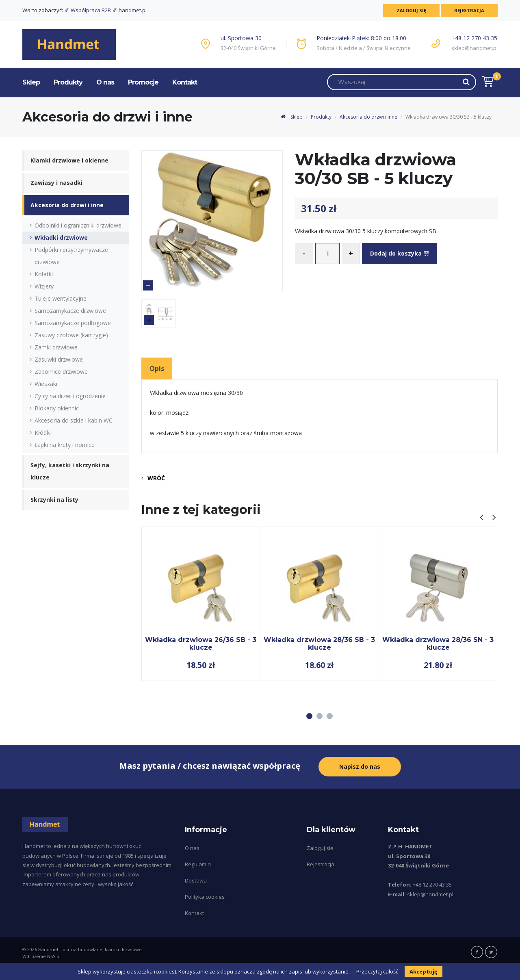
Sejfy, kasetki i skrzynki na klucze (70, 471)
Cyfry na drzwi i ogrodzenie (70, 396)
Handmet (48, 949)
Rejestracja (469, 10)
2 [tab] (320, 716)
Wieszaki (46, 384)
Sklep (31, 82)
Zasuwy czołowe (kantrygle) (71, 335)
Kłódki (43, 433)
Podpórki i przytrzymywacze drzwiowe (71, 256)
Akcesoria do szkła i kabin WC (74, 420)
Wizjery (44, 286)
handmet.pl (129, 10)
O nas (105, 82)
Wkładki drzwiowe (61, 237)
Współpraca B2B (88, 10)
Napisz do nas (360, 766)
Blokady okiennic (57, 408)
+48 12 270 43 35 (474, 38)
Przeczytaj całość (377, 971)
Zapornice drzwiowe (61, 372)
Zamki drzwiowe (56, 347)
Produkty (68, 82)
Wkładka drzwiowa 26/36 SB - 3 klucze (201, 643)
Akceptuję (424, 971)
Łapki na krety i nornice (65, 445)
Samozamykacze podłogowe (73, 323)
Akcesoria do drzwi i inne (368, 117)
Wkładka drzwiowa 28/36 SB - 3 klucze (319, 643)
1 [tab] (309, 716)
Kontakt (185, 82)
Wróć (156, 478)
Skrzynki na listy (54, 500)
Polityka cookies (205, 897)
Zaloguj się (411, 10)
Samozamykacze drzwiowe (70, 311)
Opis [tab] (157, 369)
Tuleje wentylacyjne (61, 298)
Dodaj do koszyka (400, 253)
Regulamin (198, 864)
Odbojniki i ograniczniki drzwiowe (78, 225)
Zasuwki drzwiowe (59, 359)
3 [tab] (330, 716)
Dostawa (196, 880)
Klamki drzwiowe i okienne (69, 160)
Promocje (143, 82)
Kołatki (44, 274)
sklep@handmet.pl (474, 48)
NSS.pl (54, 956)
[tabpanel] (201, 604)
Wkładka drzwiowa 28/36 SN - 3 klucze (438, 643)
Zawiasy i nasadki (56, 183)
